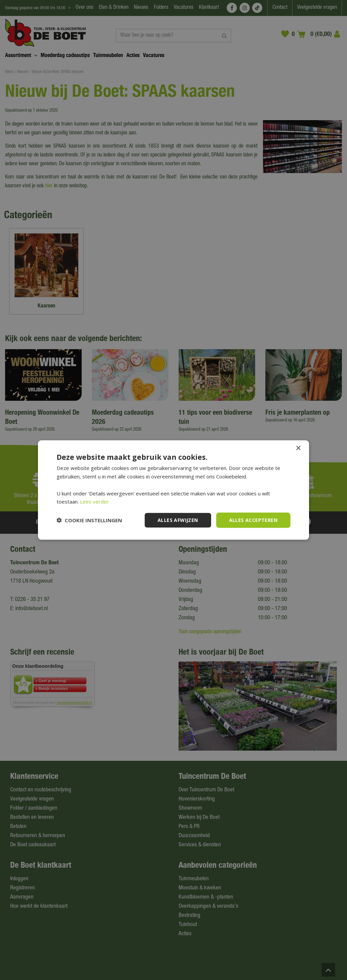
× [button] (298, 448)
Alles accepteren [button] (253, 520)
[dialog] (173, 490)
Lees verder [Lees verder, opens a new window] (94, 502)
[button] (89, 520)
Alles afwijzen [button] (178, 520)
